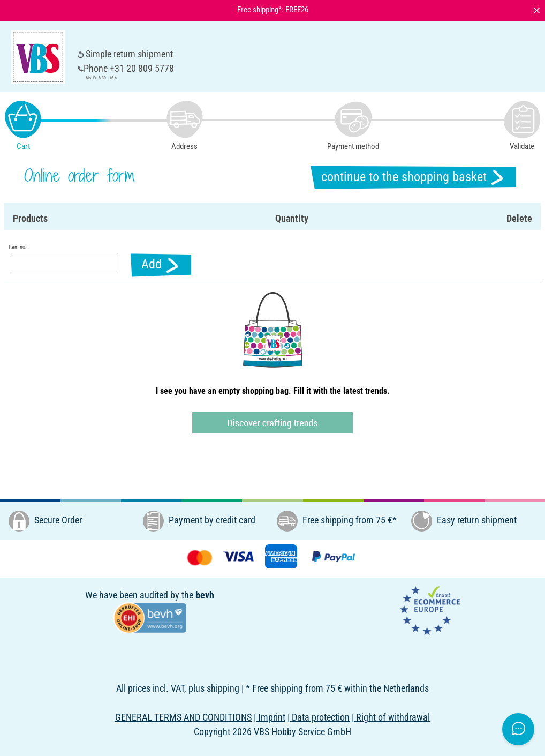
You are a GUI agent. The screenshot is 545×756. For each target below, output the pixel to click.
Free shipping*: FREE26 (273, 10)
